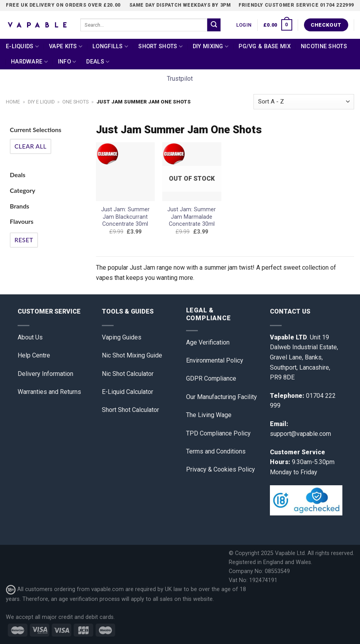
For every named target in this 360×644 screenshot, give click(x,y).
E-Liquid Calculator (128, 392)
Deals (98, 62)
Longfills (110, 46)
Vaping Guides (122, 337)
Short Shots (160, 46)
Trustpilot (180, 79)
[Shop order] (304, 102)
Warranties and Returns (49, 392)
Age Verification (208, 342)
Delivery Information (45, 374)
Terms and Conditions (216, 451)
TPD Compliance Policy (218, 433)
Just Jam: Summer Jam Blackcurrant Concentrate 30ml (125, 217)
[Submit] (214, 25)
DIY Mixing (211, 46)
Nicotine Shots (324, 46)
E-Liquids (22, 46)
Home (13, 102)
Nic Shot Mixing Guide (132, 355)
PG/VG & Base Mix (265, 46)
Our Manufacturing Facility (222, 397)
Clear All (31, 146)
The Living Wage (209, 415)
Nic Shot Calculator (128, 374)
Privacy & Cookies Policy (221, 469)
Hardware (29, 62)
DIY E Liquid (41, 102)
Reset (24, 240)
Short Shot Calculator (130, 410)
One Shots (75, 102)
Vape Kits (66, 46)
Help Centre (34, 355)
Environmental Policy (215, 360)
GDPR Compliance (211, 378)
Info (67, 62)
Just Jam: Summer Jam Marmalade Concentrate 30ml (192, 217)
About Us (30, 337)
